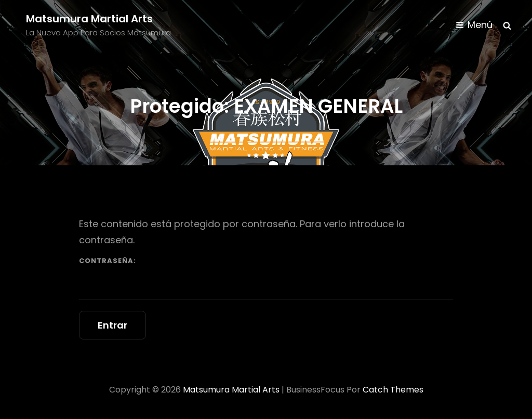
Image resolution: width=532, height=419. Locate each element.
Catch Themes (393, 390)
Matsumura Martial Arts (89, 19)
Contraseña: (266, 278)
